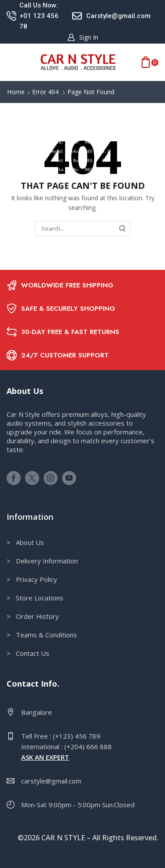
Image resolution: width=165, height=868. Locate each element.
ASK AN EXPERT (45, 757)
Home (16, 92)
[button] (82, 38)
